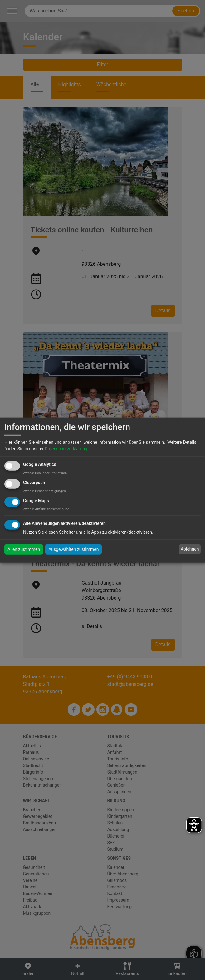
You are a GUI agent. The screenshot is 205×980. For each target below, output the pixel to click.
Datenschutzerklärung (66, 449)
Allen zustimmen (24, 549)
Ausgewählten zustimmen (73, 549)
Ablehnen (190, 549)
